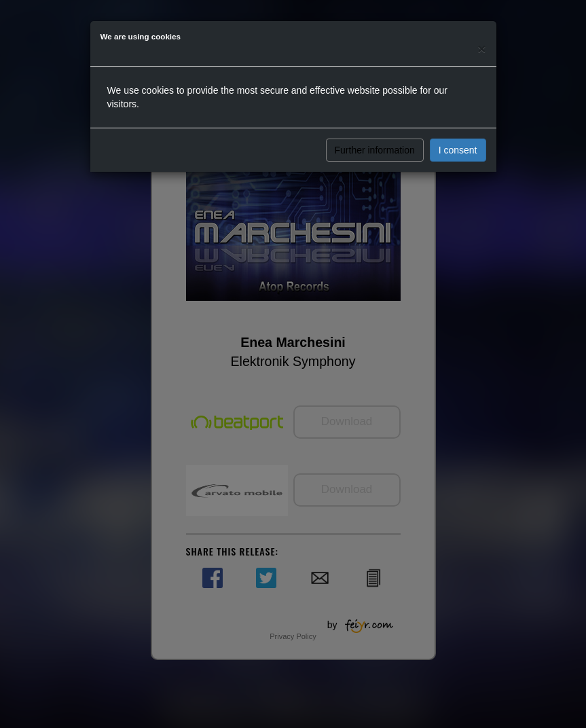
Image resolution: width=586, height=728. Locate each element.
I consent (458, 150)
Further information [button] (375, 150)
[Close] (481, 49)
